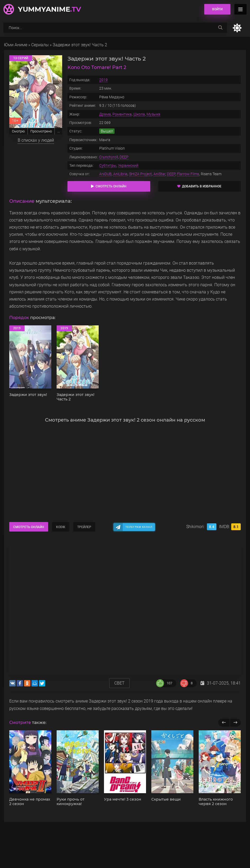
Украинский (128, 165)
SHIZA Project (140, 174)
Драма (105, 114)
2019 (103, 80)
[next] (235, 723)
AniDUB (105, 174)
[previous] (224, 723)
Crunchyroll (109, 157)
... (59, 131)
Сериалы (40, 45)
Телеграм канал (139, 527)
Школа (139, 114)
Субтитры (108, 165)
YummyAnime (49, 9)
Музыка (153, 114)
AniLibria (120, 174)
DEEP (124, 157)
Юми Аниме (16, 45)
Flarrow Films (188, 174)
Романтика (122, 114)
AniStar (159, 174)
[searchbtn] (220, 28)
